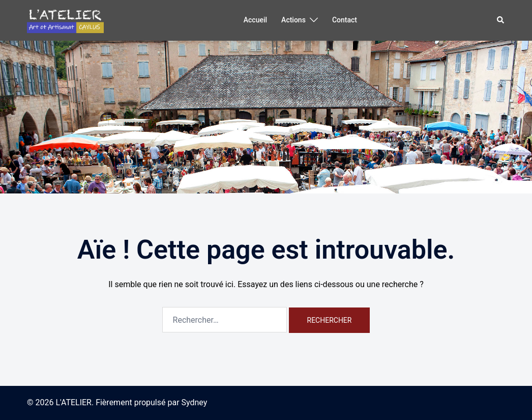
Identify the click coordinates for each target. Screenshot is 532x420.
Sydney (195, 402)
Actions (293, 20)
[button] (501, 20)
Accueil (255, 20)
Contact (345, 20)
